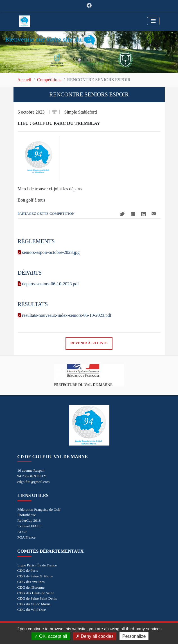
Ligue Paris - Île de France (37, 565)
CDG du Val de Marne (34, 604)
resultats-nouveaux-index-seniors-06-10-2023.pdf (65, 315)
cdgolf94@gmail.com (34, 482)
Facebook (133, 214)
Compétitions (49, 80)
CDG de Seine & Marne (35, 576)
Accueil (24, 80)
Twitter (122, 214)
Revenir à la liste (89, 343)
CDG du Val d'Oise (32, 610)
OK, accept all (51, 636)
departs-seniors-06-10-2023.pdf (48, 284)
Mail (154, 214)
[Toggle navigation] (153, 21)
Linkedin (143, 214)
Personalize (134, 636)
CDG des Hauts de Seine (36, 593)
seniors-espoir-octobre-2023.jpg (49, 252)
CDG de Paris (28, 570)
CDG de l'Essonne (31, 587)
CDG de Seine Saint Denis (37, 598)
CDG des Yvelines (31, 582)
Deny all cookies (95, 636)
